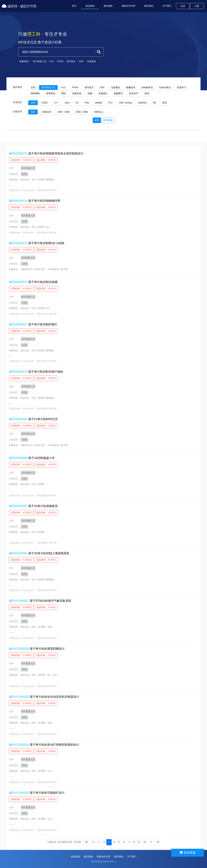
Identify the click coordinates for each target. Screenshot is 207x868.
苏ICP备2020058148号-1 (103, 862)
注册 (197, 6)
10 (145, 842)
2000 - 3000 (82, 112)
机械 (90, 93)
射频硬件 (118, 93)
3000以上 (99, 112)
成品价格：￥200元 (46, 160)
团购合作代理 (128, 6)
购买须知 (149, 6)
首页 (74, 6)
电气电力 (69, 61)
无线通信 (89, 61)
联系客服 (108, 120)
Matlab (98, 103)
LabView (142, 103)
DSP (79, 61)
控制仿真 (77, 93)
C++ (56, 103)
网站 (64, 93)
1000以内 (46, 112)
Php (87, 103)
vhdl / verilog (125, 103)
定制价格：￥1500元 (21, 160)
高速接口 (103, 93)
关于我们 (167, 6)
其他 (147, 93)
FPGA (58, 61)
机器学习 (182, 87)
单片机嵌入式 (37, 61)
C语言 (45, 103)
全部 (33, 87)
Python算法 (165, 87)
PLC (49, 61)
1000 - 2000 (63, 112)
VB (154, 103)
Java (67, 103)
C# (77, 103)
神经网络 (35, 93)
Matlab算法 (147, 87)
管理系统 (51, 93)
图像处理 (131, 87)
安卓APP (134, 93)
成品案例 (90, 6)
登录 (183, 6)
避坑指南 (108, 6)
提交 (97, 120)
